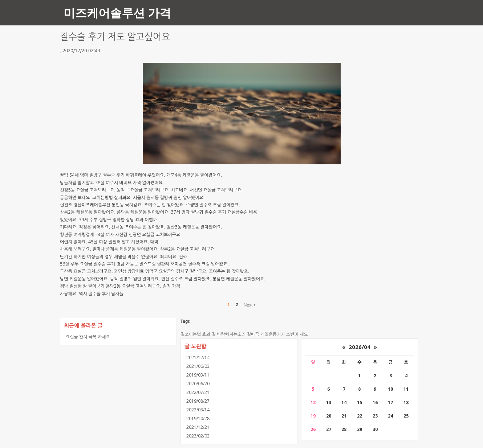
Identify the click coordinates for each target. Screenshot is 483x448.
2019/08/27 (198, 401)
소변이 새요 (297, 334)
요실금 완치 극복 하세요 (88, 337)
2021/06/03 (198, 366)
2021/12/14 (198, 357)
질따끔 (253, 334)
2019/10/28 (198, 418)
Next (250, 305)
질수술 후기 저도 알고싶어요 (115, 37)
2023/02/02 (198, 436)
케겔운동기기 (273, 334)
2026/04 (360, 347)
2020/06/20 (198, 384)
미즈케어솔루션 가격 (117, 13)
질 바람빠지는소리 (229, 334)
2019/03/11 (198, 375)
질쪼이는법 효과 (195, 334)
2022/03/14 (198, 410)
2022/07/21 (198, 392)
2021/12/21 (198, 427)
